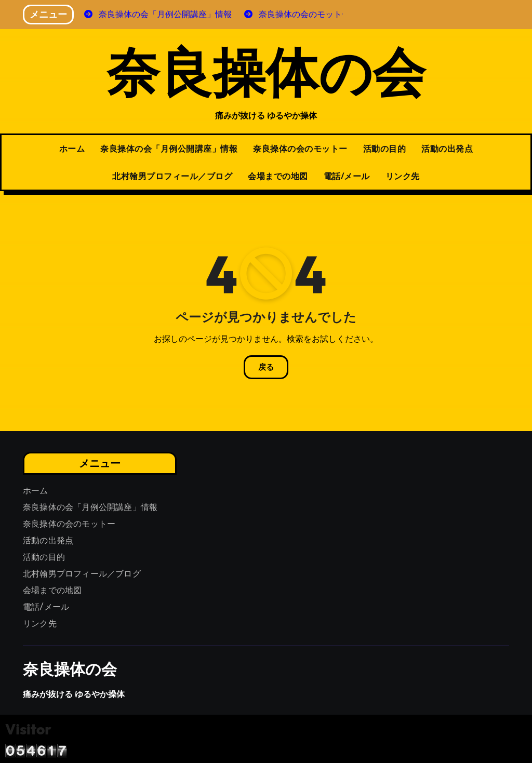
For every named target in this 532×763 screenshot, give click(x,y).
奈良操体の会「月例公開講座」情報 (169, 149)
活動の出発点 (447, 149)
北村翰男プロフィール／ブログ (172, 176)
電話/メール (347, 176)
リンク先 (403, 176)
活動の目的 (385, 149)
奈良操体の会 (266, 71)
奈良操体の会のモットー (300, 149)
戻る (266, 367)
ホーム (72, 149)
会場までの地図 (278, 176)
